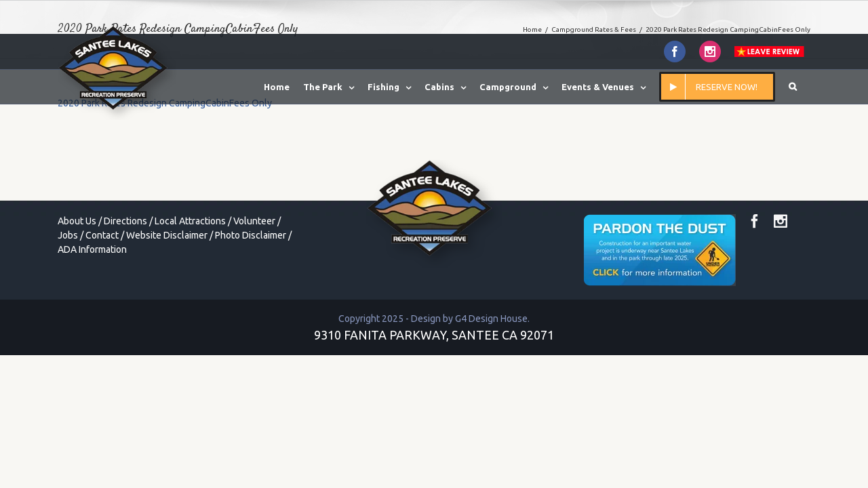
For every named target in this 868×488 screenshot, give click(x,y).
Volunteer (254, 221)
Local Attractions (190, 221)
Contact (102, 235)
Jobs (68, 235)
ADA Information (92, 249)
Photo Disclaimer (251, 235)
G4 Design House (491, 319)
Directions (125, 221)
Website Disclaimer (167, 235)
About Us (77, 221)
